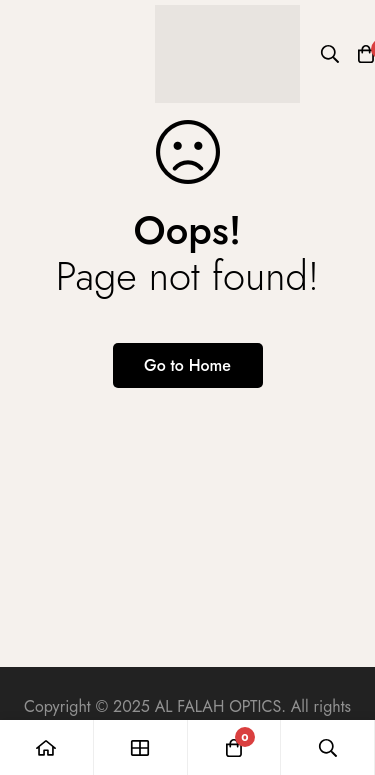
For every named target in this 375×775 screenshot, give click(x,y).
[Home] (47, 747)
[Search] (330, 54)
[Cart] (235, 747)
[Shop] (141, 747)
